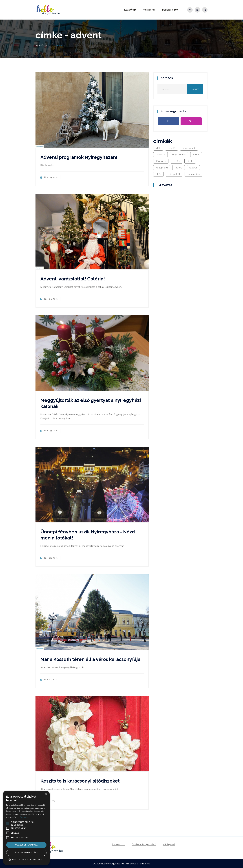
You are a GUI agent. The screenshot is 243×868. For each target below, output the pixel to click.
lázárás (193, 168)
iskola (190, 161)
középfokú (162, 168)
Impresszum (119, 844)
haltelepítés (193, 174)
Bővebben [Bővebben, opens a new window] (23, 817)
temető (172, 148)
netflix (176, 161)
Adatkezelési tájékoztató (144, 844)
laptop (179, 168)
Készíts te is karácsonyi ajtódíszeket (80, 781)
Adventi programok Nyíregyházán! (79, 157)
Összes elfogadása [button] (26, 845)
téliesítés (160, 155)
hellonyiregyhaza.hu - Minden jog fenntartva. (126, 864)
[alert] (26, 828)
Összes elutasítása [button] (26, 853)
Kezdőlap (130, 10)
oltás (158, 174)
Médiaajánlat (169, 844)
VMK (158, 148)
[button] (8, 824)
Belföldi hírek (170, 10)
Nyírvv (196, 155)
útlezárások (189, 148)
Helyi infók (149, 10)
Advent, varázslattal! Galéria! (73, 279)
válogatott (174, 174)
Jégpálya (161, 161)
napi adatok (179, 155)
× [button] (46, 794)
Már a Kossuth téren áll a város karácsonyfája (90, 659)
